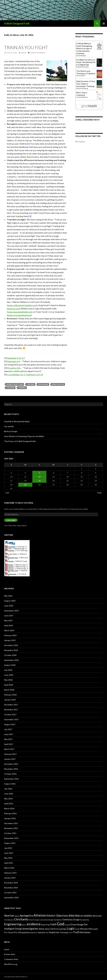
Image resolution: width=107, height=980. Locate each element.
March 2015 (9, 868)
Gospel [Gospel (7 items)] (67, 925)
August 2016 (10, 784)
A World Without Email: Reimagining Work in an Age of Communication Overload (84, 48)
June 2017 (9, 734)
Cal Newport (82, 56)
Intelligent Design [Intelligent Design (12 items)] (13, 929)
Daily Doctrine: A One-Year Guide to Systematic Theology (86, 84)
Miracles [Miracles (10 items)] (84, 929)
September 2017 (11, 719)
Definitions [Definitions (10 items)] (67, 920)
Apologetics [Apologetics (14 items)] (26, 916)
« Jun (7, 493)
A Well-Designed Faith (17, 23)
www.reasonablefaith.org (20, 312)
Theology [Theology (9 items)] (64, 932)
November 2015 (11, 828)
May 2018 (8, 680)
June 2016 (9, 794)
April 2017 (9, 744)
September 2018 (11, 660)
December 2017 (11, 705)
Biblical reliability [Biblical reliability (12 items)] (84, 916)
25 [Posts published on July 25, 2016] (25, 485)
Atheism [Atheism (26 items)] (40, 915)
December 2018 (11, 645)
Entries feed (9, 954)
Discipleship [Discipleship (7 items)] (85, 920)
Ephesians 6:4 (14, 361)
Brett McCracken (83, 67)
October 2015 (10, 833)
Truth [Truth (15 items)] (76, 932)
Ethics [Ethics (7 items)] (24, 925)
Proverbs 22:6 (14, 368)
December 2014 (11, 883)
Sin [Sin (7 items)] (47, 933)
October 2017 (10, 714)
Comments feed (11, 959)
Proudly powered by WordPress (16, 977)
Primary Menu (104, 23)
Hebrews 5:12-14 (34, 374)
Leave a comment (38, 53)
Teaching (10, 388)
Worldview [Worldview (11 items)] (85, 932)
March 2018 (9, 690)
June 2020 (9, 606)
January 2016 (10, 818)
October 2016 (10, 774)
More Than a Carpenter (82, 94)
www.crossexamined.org (19, 315)
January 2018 (10, 700)
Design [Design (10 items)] (76, 920)
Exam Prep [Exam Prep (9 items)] (45, 925)
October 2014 (10, 893)
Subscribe (11, 520)
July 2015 (8, 848)
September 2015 (11, 838)
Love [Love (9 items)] (77, 929)
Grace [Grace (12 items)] (73, 924)
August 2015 (10, 843)
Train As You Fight (26, 47)
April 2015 (9, 863)
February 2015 (10, 873)
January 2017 (10, 759)
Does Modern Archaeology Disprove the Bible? (24, 436)
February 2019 (10, 635)
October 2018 (10, 655)
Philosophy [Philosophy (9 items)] (93, 929)
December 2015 (11, 823)
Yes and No (9, 426)
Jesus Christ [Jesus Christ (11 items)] (50, 929)
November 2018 (11, 650)
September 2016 (11, 779)
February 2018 (10, 695)
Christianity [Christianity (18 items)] (21, 919)
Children (31, 384)
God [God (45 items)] (61, 924)
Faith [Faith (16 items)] (53, 924)
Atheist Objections (15, 384)
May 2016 (8, 799)
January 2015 (10, 878)
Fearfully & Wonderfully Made (17, 421)
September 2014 (11, 897)
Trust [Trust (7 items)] (71, 933)
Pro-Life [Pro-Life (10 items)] (18, 932)
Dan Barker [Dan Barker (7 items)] (58, 920)
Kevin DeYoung (83, 88)
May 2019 (8, 621)
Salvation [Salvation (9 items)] (42, 932)
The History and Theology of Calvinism (86, 72)
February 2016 (10, 813)
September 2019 (11, 611)
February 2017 (10, 754)
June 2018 (9, 675)
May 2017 (8, 739)
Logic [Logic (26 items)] (71, 928)
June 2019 (9, 616)
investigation (58, 384)
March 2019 (9, 630)
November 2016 (11, 769)
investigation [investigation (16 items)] (30, 929)
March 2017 (9, 749)
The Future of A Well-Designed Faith (20, 441)
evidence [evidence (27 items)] (34, 924)
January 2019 (10, 640)
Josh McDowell (83, 97)
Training (22, 388)
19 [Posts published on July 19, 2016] (39, 481)
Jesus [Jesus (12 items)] (41, 929)
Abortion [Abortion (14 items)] (9, 916)
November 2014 (11, 888)
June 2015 (9, 853)
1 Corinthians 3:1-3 (16, 374)
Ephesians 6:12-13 (16, 358)
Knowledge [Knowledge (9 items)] (61, 929)
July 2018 (8, 670)
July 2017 (8, 729)
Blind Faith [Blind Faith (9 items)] (97, 916)
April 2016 (9, 804)
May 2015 (8, 858)
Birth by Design (11, 431)
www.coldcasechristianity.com (22, 305)
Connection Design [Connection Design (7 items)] (46, 920)
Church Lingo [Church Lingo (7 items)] (34, 920)
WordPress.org (11, 964)
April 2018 (9, 685)
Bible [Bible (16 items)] (72, 915)
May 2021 (8, 596)
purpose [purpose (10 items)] (26, 932)
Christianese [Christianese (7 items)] (9, 920)
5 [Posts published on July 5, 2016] (39, 473)
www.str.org (13, 309)
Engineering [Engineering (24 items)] (13, 924)
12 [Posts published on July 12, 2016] (39, 477)
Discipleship (43, 384)
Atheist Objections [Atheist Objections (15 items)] (57, 916)
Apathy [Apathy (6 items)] (17, 916)
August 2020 (10, 601)
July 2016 (8, 789)
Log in (7, 949)
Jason (23, 53)
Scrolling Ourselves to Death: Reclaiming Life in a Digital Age (86, 62)
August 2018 (10, 665)
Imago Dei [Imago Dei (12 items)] (82, 924)
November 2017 (11, 710)
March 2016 (9, 808)
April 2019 (9, 625)
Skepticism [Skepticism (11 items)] (54, 932)
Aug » (100, 493)
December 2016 (11, 764)
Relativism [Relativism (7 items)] (34, 933)
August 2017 (10, 724)
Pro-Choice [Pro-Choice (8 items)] (9, 932)
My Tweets (80, 142)
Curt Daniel (82, 76)
